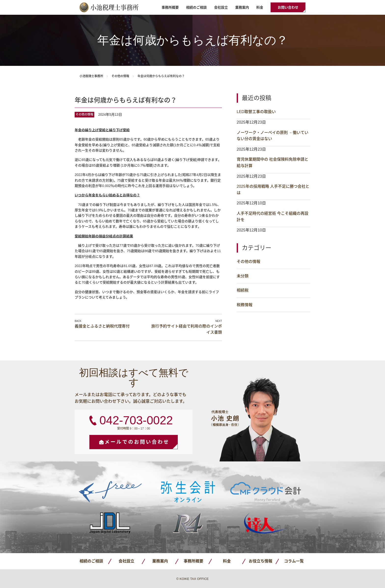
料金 (260, 7)
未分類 (243, 276)
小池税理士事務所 (109, 7)
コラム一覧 (294, 561)
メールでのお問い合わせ (137, 442)
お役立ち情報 (261, 561)
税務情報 (245, 305)
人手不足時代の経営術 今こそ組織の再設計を (273, 217)
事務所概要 (170, 7)
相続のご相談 (196, 7)
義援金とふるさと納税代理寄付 (102, 326)
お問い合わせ (288, 7)
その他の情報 (120, 76)
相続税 (243, 290)
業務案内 (242, 7)
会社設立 (221, 7)
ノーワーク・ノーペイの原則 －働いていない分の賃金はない (273, 136)
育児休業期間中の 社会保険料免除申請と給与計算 (273, 163)
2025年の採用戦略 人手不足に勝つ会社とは (273, 190)
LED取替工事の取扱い (256, 112)
